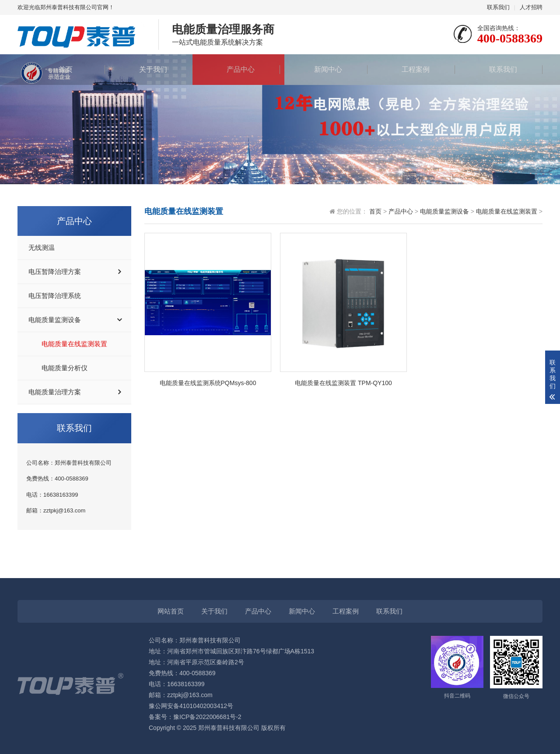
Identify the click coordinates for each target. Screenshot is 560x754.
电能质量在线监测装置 (74, 344)
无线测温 (42, 248)
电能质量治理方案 (55, 392)
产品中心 (236, 69)
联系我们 (498, 7)
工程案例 (411, 69)
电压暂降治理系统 (55, 296)
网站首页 (171, 611)
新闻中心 (324, 69)
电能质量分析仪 (65, 368)
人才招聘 (531, 7)
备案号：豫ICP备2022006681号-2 (195, 717)
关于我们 (149, 69)
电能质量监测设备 (55, 320)
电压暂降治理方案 (55, 272)
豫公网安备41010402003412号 (191, 706)
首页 (61, 69)
